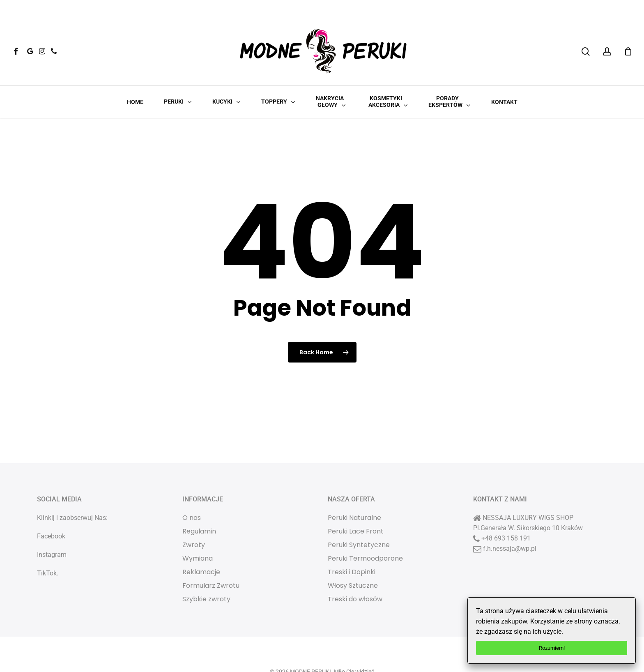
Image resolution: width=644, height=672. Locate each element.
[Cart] (628, 51)
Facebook (51, 513)
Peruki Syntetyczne (359, 522)
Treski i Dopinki (352, 549)
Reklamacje (201, 549)
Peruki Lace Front (356, 508)
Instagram (52, 532)
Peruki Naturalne (354, 495)
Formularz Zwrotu (211, 562)
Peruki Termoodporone (365, 535)
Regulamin (199, 508)
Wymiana (198, 535)
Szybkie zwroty (206, 576)
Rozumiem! (552, 648)
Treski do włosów (355, 576)
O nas (192, 495)
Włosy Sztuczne (353, 562)
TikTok (47, 550)
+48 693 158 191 (506, 515)
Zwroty (194, 522)
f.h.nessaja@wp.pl (510, 525)
